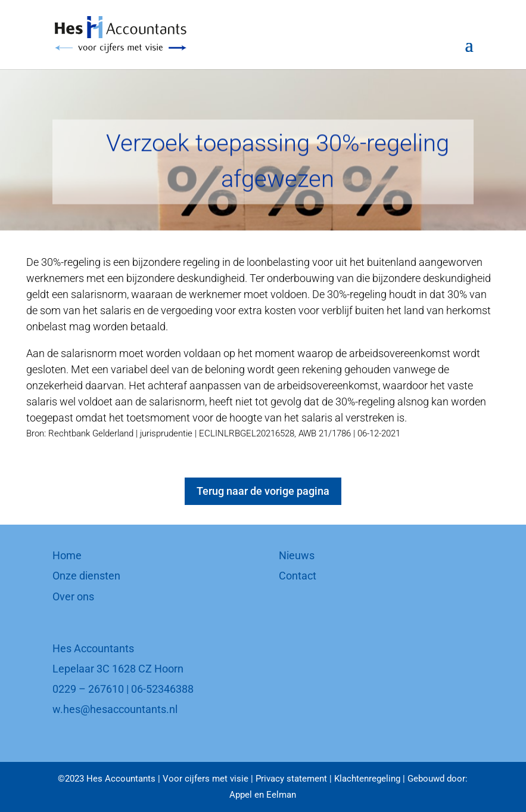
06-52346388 (162, 689)
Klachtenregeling (367, 779)
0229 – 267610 (88, 689)
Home (67, 555)
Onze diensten (86, 576)
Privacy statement (291, 779)
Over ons (73, 596)
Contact (298, 576)
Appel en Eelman (263, 795)
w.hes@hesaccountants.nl (115, 709)
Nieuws (297, 555)
